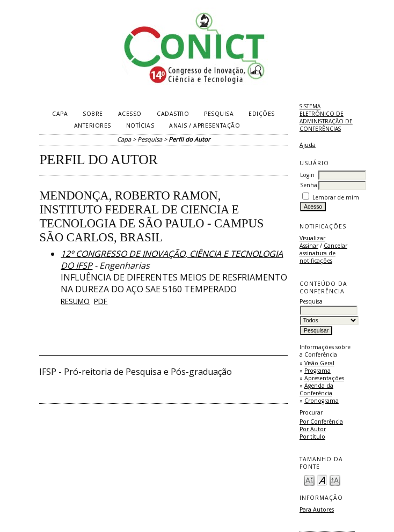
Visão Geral (319, 363)
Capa (60, 114)
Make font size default (322, 480)
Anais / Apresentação (205, 125)
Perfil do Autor (189, 139)
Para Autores (317, 509)
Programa (318, 371)
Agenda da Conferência (316, 389)
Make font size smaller (309, 480)
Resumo (75, 301)
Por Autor (313, 429)
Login (307, 175)
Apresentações (324, 378)
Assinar (309, 246)
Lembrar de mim (336, 197)
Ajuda (308, 145)
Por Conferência (321, 422)
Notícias (140, 125)
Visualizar (312, 238)
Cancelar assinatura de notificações (323, 253)
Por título (312, 437)
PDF (101, 301)
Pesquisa (219, 114)
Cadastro (173, 114)
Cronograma (322, 401)
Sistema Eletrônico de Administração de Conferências (326, 117)
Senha (309, 185)
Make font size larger (335, 480)
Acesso (130, 114)
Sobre (93, 114)
